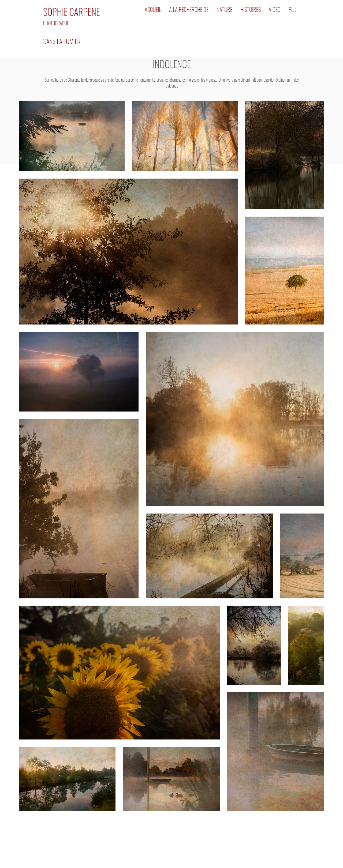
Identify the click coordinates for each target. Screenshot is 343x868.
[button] (189, 9)
